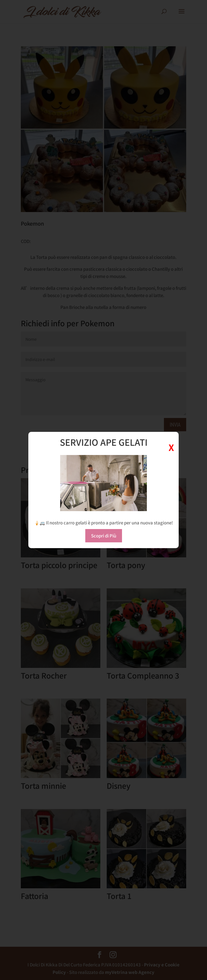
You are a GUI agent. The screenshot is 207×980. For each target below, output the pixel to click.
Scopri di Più (104, 536)
